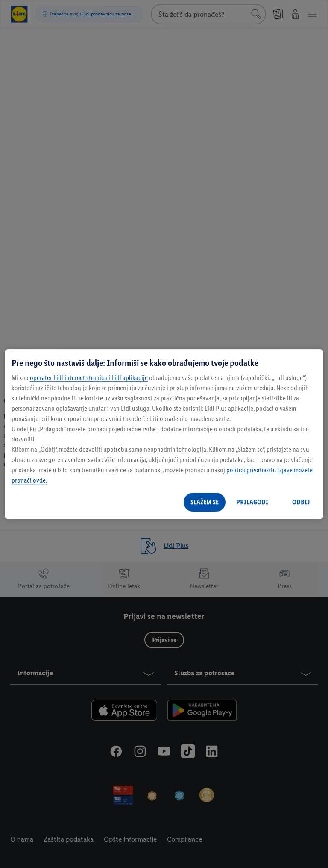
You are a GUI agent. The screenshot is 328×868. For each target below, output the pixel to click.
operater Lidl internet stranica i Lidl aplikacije (89, 378)
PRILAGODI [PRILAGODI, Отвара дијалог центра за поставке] (252, 502)
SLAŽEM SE (205, 502)
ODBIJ (301, 502)
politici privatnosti (250, 470)
